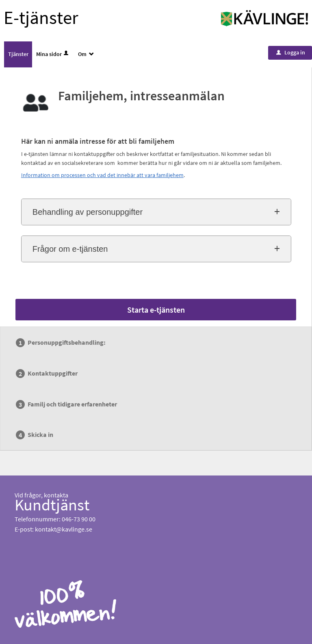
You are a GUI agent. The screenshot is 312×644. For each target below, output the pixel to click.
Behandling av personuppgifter (88, 212)
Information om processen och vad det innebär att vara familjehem (102, 175)
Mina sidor (53, 54)
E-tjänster (41, 17)
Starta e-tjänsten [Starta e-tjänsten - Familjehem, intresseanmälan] (156, 310)
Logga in (291, 52)
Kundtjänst (52, 505)
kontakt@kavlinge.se (64, 529)
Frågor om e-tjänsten (70, 249)
